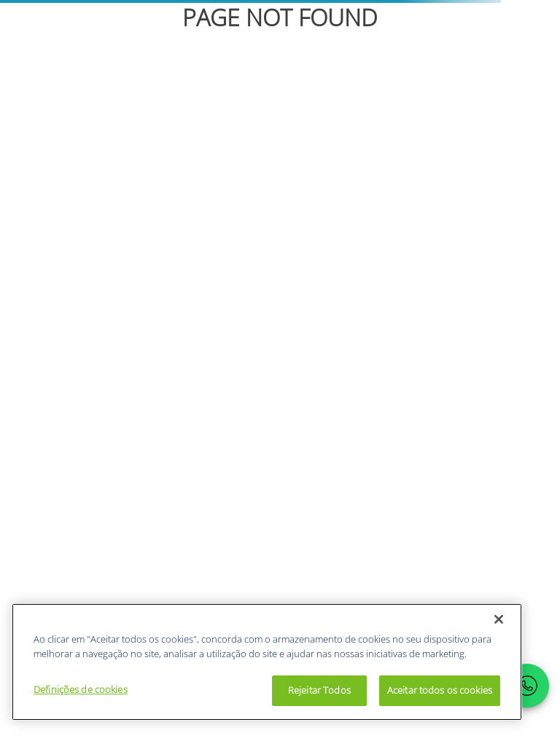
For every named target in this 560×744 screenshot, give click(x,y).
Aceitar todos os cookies (440, 690)
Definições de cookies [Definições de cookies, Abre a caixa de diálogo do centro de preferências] (81, 689)
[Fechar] (499, 619)
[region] (267, 662)
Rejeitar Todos (319, 690)
